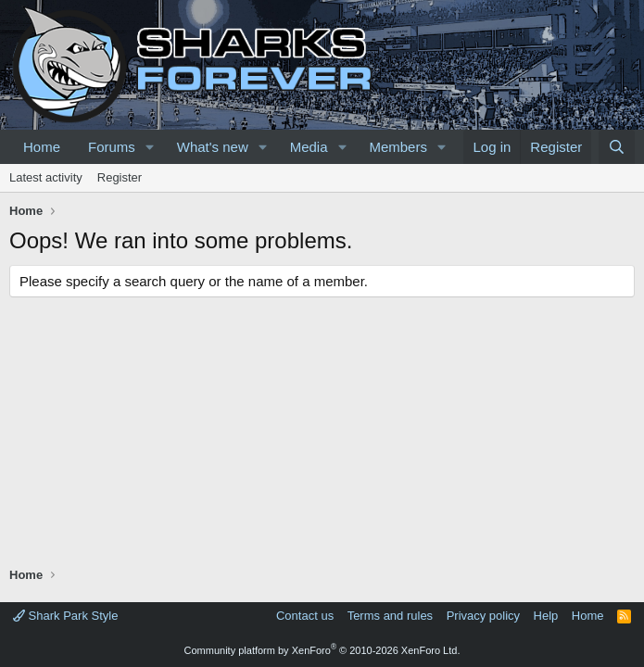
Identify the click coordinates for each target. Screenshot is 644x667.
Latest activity (46, 177)
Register (120, 177)
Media (309, 147)
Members (398, 147)
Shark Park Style (65, 616)
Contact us (305, 616)
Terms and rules (390, 616)
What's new (213, 147)
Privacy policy (483, 616)
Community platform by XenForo (322, 650)
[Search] (617, 147)
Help (546, 616)
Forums (112, 147)
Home (42, 147)
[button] (150, 147)
